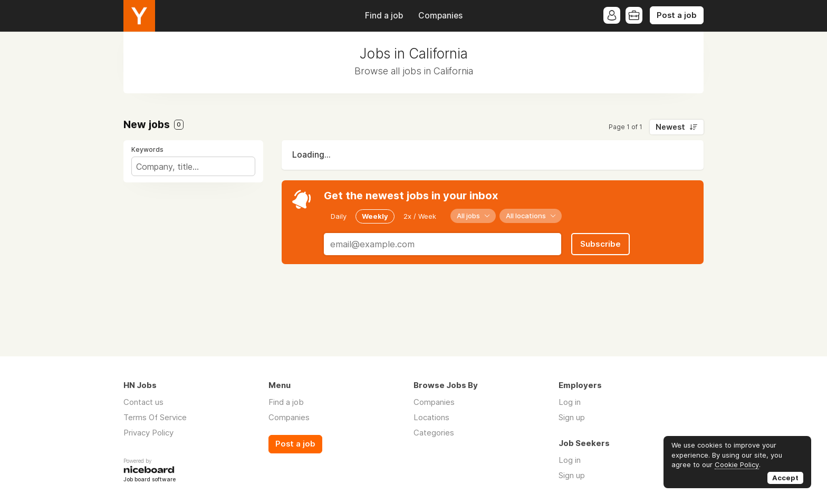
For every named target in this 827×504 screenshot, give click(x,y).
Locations (431, 417)
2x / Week (420, 216)
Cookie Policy (737, 464)
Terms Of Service (155, 417)
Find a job (384, 16)
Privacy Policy (148, 433)
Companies (440, 16)
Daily (339, 216)
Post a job (677, 15)
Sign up (572, 417)
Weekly (375, 216)
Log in (570, 402)
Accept (785, 478)
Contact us (143, 402)
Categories (434, 433)
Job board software (150, 480)
